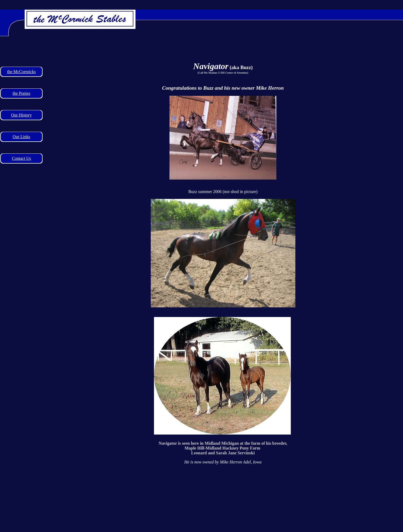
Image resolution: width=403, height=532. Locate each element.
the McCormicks (21, 72)
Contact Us (21, 158)
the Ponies (21, 93)
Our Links (21, 137)
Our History (22, 115)
